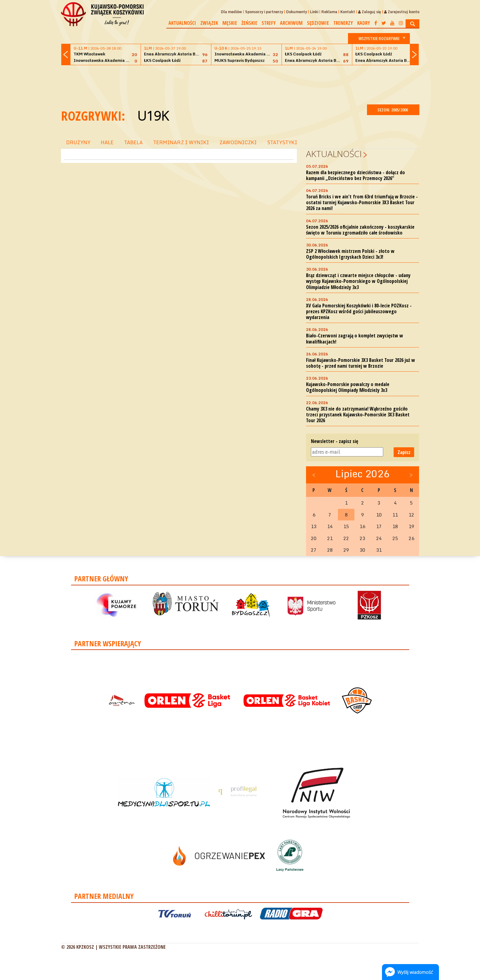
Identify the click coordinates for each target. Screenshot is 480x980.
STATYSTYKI (282, 142)
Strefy (269, 23)
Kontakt (348, 12)
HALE (107, 142)
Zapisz (404, 452)
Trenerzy (343, 23)
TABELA (133, 142)
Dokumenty (297, 12)
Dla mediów (231, 12)
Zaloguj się (370, 12)
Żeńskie (249, 23)
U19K (153, 116)
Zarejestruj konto (402, 12)
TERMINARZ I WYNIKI (181, 142)
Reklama (329, 12)
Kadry (364, 23)
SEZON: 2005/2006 (393, 110)
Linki (314, 12)
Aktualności (182, 23)
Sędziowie (318, 23)
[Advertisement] (240, 84)
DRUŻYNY (78, 142)
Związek (209, 23)
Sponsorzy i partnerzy (264, 12)
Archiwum (291, 23)
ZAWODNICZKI (238, 142)
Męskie (230, 23)
